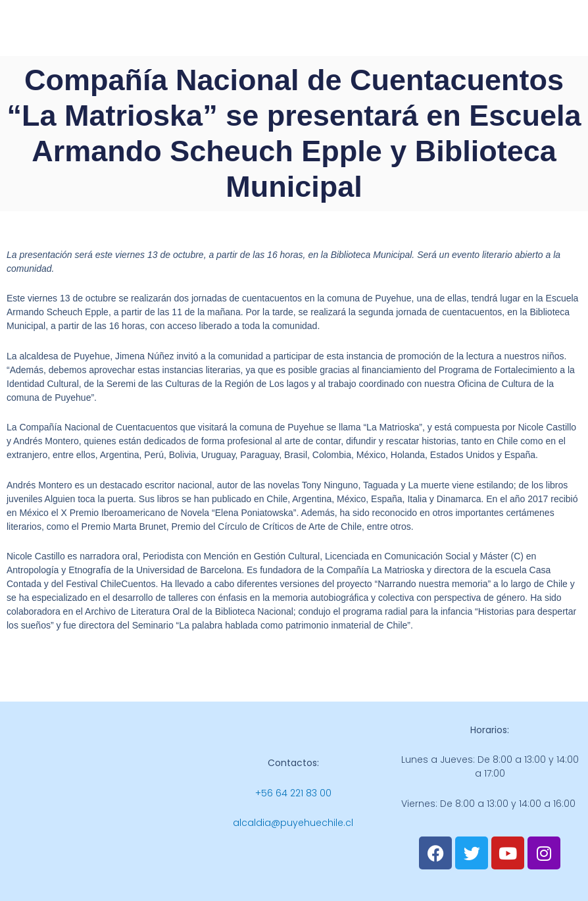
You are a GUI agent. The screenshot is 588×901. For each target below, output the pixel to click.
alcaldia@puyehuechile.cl (293, 823)
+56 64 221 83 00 (293, 793)
